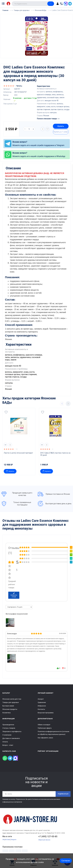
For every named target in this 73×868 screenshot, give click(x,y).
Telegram (14, 839)
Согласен (66, 861)
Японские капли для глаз (12, 698)
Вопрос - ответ (8, 744)
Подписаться (62, 793)
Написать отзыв (14, 594)
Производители (8, 724)
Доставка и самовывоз (11, 737)
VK (3, 839)
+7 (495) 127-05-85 (48, 836)
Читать (19, 86)
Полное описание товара (48, 119)
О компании (7, 734)
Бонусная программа (46, 712)
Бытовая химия (8, 705)
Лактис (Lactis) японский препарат (18, 452)
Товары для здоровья (11, 702)
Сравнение (42, 702)
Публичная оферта (45, 727)
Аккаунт (41, 698)
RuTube (8, 839)
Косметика (7, 712)
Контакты (41, 708)
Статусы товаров (9, 727)
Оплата (5, 741)
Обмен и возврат (44, 724)
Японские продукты (10, 708)
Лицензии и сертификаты (12, 731)
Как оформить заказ (45, 737)
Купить (60, 126)
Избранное (42, 705)
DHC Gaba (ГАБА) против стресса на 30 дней (56, 453)
